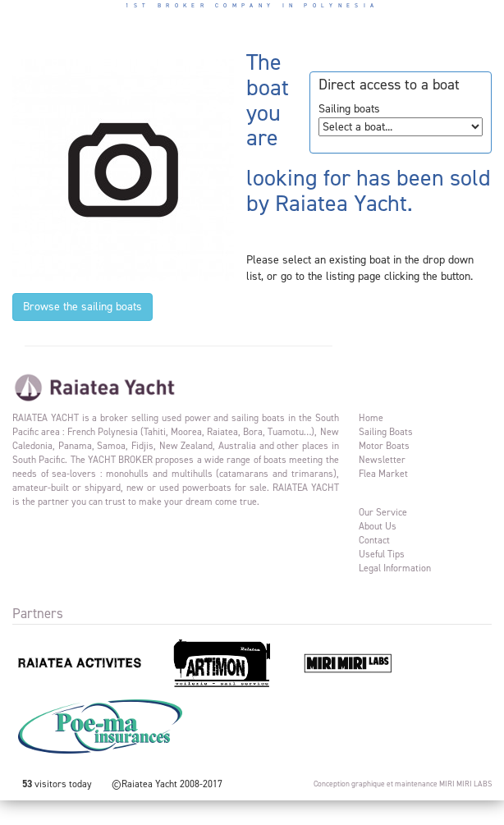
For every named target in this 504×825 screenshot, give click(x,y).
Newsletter (382, 460)
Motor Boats (384, 446)
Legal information (395, 568)
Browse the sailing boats (82, 307)
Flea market (383, 474)
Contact (374, 540)
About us (378, 526)
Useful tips (382, 554)
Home (371, 418)
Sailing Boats (386, 432)
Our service (383, 512)
